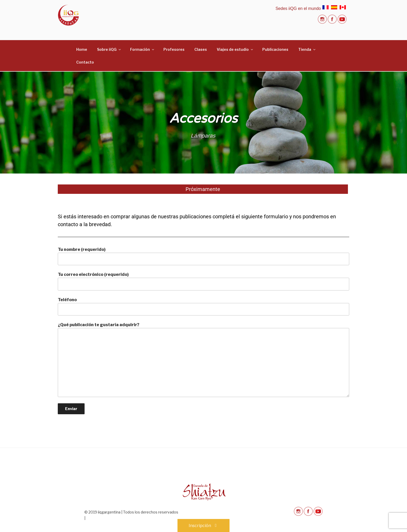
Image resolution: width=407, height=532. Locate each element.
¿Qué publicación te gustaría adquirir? (203, 360)
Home (82, 49)
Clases (201, 49)
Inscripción (203, 526)
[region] (203, 123)
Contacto (85, 62)
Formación (142, 49)
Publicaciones (275, 49)
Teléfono (203, 306)
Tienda (307, 49)
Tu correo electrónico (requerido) (203, 281)
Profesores (174, 49)
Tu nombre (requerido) (203, 256)
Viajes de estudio (235, 49)
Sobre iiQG (109, 49)
